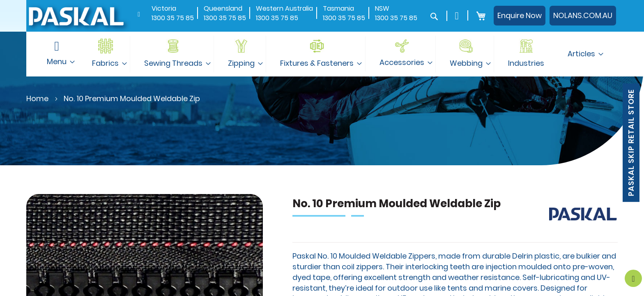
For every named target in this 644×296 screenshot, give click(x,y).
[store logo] (76, 16)
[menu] (322, 54)
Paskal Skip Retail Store (631, 143)
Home (37, 98)
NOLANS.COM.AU (583, 15)
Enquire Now (520, 15)
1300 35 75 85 (173, 18)
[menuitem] (106, 54)
